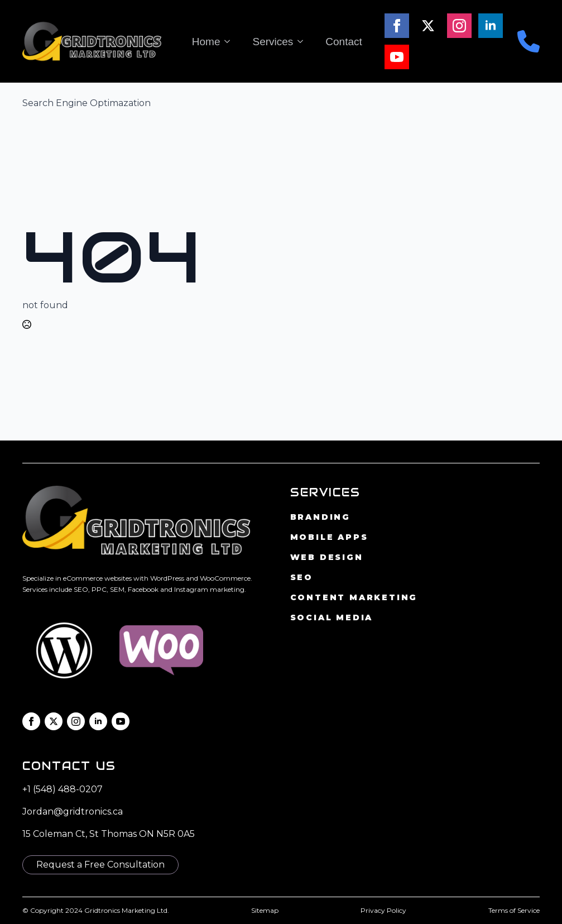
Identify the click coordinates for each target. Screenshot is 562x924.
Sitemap (265, 910)
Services (273, 42)
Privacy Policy (383, 910)
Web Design (327, 557)
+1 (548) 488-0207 (63, 789)
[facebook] (397, 26)
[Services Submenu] (304, 42)
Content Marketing (354, 597)
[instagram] (459, 26)
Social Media (332, 617)
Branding (320, 517)
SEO (302, 577)
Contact (344, 42)
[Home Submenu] (230, 42)
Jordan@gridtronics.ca (73, 812)
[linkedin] (491, 26)
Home (206, 42)
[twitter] (428, 26)
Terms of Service (514, 910)
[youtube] (397, 57)
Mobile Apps (329, 537)
